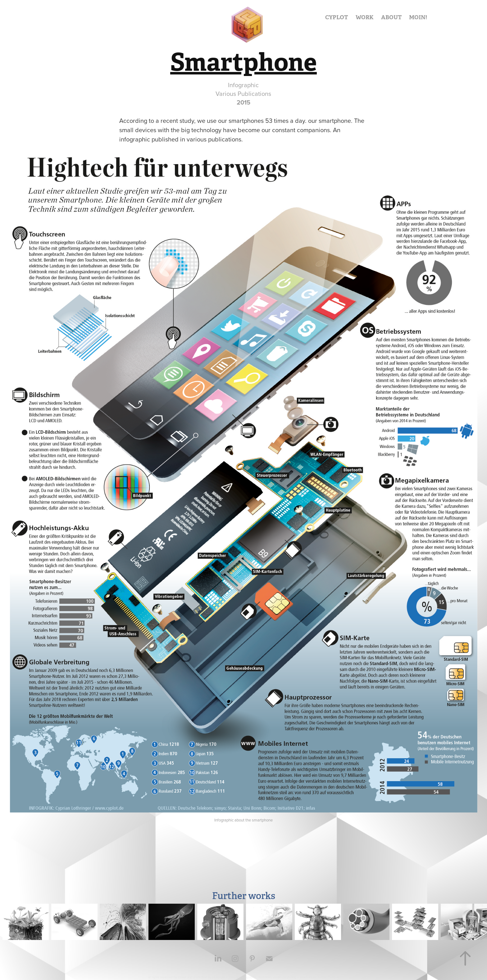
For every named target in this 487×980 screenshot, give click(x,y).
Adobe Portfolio (328, 977)
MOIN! (418, 17)
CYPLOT (337, 17)
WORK (365, 17)
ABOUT (391, 17)
